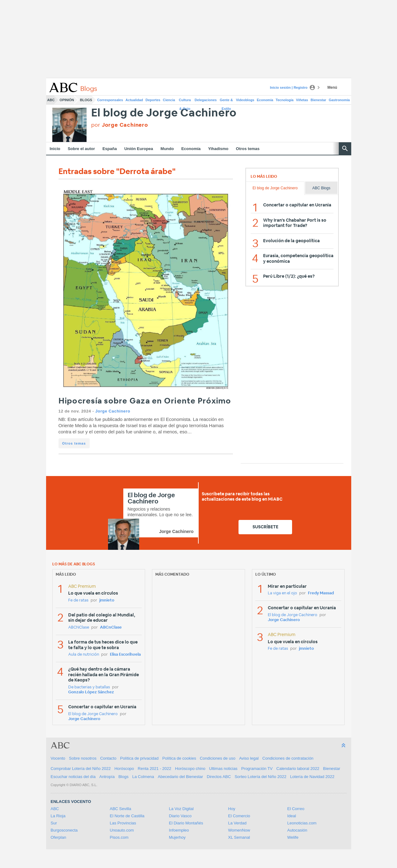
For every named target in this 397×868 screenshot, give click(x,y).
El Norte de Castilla (127, 816)
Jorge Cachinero (113, 411)
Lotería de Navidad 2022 (312, 777)
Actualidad (134, 100)
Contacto (108, 758)
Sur (54, 823)
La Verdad (237, 823)
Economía (265, 100)
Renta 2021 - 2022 (154, 769)
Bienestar (319, 100)
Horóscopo (124, 769)
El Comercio (239, 816)
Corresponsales (110, 100)
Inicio (55, 149)
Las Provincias (123, 823)
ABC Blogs (321, 188)
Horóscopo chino (190, 769)
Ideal (292, 816)
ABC (51, 100)
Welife (293, 837)
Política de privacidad (139, 758)
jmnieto (107, 600)
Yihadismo (218, 149)
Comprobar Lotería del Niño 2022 (81, 769)
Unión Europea (139, 149)
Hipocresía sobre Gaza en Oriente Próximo (145, 401)
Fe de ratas (78, 600)
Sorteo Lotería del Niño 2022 (260, 777)
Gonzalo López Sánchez (91, 692)
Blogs (86, 100)
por (120, 125)
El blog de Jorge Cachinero (164, 113)
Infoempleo (179, 830)
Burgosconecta (64, 830)
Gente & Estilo (226, 101)
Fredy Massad (321, 593)
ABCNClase (79, 627)
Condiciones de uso (218, 758)
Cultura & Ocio (185, 101)
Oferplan (59, 837)
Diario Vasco (180, 816)
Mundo (167, 149)
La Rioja (58, 816)
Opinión (67, 100)
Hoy (232, 809)
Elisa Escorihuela (125, 655)
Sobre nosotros (83, 758)
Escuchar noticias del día (73, 777)
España (110, 149)
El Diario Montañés (186, 823)
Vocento (58, 758)
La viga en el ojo (282, 593)
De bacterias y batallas (89, 687)
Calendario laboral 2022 (298, 769)
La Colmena (143, 777)
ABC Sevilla (121, 809)
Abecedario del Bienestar (180, 777)
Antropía (107, 777)
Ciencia (169, 100)
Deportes (153, 100)
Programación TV (257, 769)
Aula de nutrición (84, 655)
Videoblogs (245, 100)
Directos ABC (219, 777)
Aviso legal (249, 758)
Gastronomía (339, 100)
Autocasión (297, 830)
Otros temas (248, 149)
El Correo (296, 809)
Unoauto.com (122, 830)
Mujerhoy (177, 837)
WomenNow (239, 830)
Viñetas (302, 100)
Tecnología (284, 100)
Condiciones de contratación (288, 758)
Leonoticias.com (302, 823)
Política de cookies (179, 758)
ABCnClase (111, 627)
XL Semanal (239, 837)
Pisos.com (119, 837)
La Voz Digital (182, 809)
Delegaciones (206, 100)
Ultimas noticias (223, 769)
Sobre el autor (81, 149)
